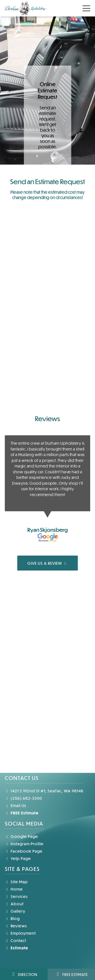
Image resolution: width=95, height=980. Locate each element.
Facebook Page (24, 851)
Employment (20, 933)
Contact (15, 940)
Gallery (15, 911)
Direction (24, 974)
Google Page (21, 836)
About (14, 904)
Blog (12, 918)
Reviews (16, 926)
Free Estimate (71, 974)
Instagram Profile (24, 844)
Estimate (16, 948)
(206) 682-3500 (23, 798)
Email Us (15, 805)
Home (14, 889)
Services (16, 896)
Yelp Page (18, 858)
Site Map (16, 882)
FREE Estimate (22, 813)
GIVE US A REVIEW (48, 563)
